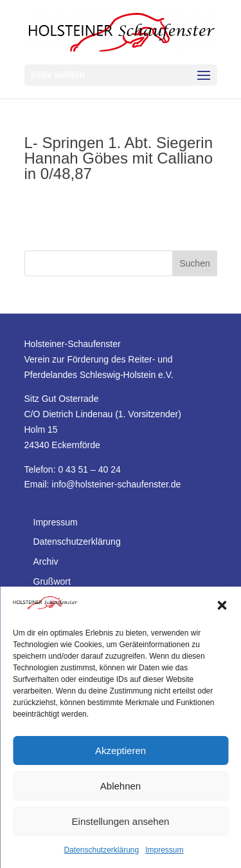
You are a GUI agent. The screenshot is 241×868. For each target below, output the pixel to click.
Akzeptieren (121, 750)
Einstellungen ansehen (121, 821)
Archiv (46, 561)
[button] (222, 605)
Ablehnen (121, 786)
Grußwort (52, 581)
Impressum (164, 850)
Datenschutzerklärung (101, 850)
